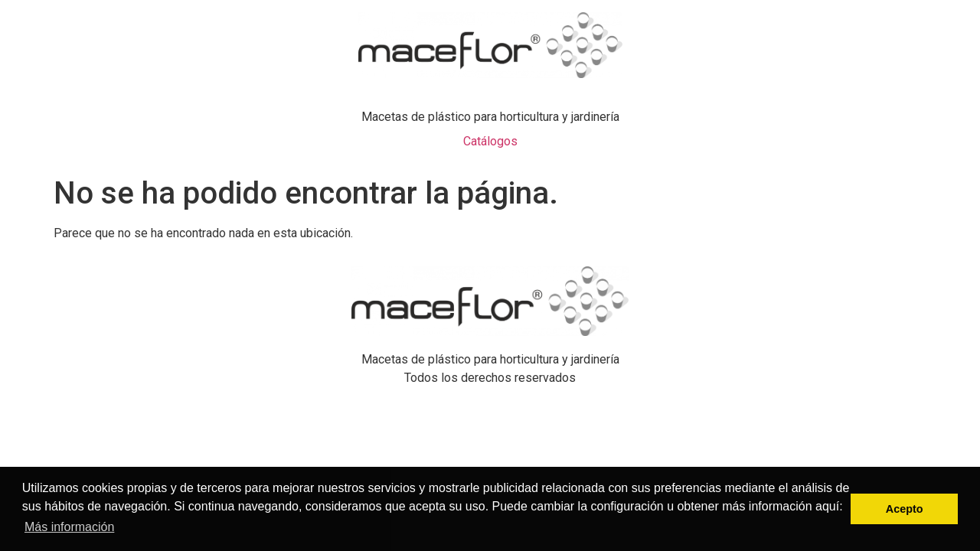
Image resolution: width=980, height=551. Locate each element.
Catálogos (490, 141)
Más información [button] (69, 527)
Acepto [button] (905, 509)
